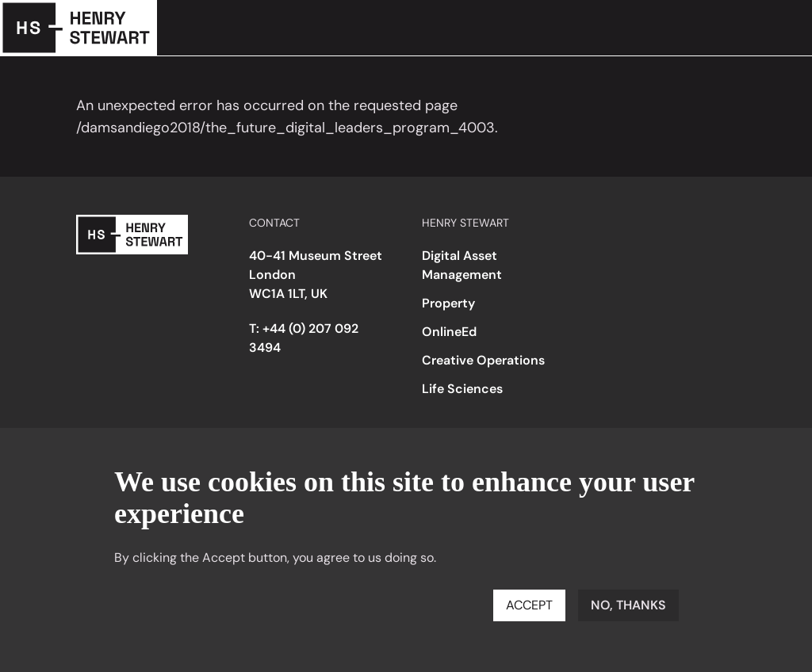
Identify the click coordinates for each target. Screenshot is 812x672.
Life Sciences (462, 389)
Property (448, 303)
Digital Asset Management (462, 265)
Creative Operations (483, 360)
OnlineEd (449, 332)
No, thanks (628, 605)
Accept (529, 605)
